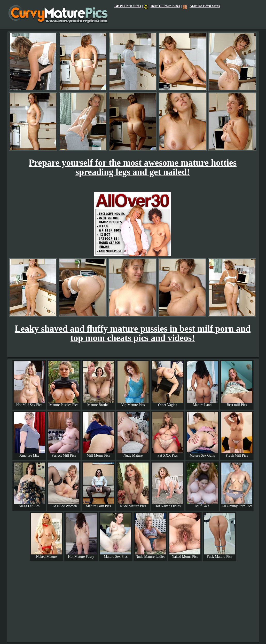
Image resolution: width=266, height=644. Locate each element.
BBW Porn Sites (128, 6)
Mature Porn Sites (201, 6)
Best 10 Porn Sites (162, 6)
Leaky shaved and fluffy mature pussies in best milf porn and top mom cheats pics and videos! (133, 333)
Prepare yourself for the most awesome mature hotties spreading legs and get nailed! (133, 167)
